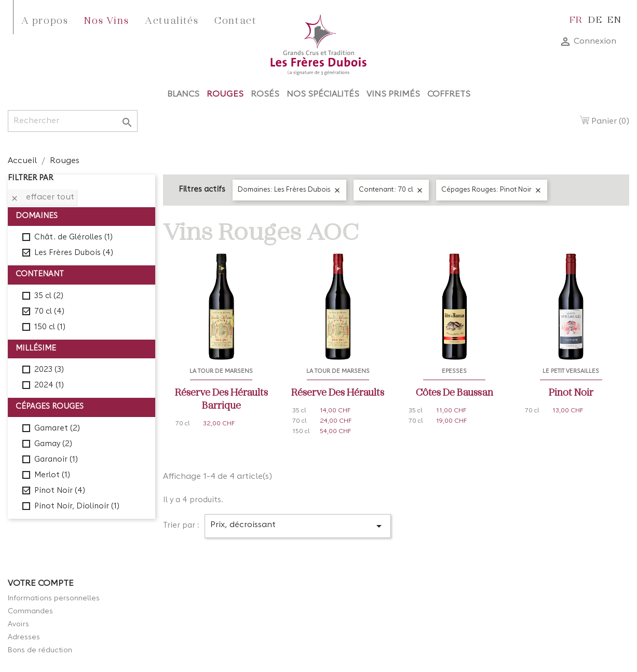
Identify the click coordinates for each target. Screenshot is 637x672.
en (614, 19)
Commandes (30, 611)
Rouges (225, 95)
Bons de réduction (40, 650)
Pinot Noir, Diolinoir (77, 507)
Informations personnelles (54, 598)
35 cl (49, 296)
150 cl (50, 327)
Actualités (172, 20)
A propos (45, 20)
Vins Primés (393, 95)
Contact (235, 20)
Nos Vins (106, 20)
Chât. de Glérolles (73, 238)
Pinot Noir (60, 491)
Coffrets (449, 95)
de (595, 19)
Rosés (265, 95)
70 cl (49, 312)
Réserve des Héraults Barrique (221, 398)
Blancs (183, 95)
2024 (49, 386)
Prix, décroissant (298, 526)
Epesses (454, 371)
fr (576, 19)
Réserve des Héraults (338, 392)
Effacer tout (42, 198)
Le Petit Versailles (571, 371)
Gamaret (57, 429)
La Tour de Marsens (221, 371)
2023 (49, 370)
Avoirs (18, 624)
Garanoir (56, 460)
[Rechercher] (73, 121)
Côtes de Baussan (455, 392)
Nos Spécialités (323, 95)
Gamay (53, 444)
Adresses (24, 637)
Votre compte (41, 584)
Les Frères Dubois (74, 253)
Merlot (52, 475)
